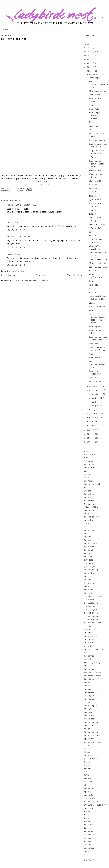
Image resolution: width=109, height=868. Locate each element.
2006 (90, 442)
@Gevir (92, 122)
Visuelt (88, 842)
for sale (89, 557)
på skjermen (90, 759)
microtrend (90, 699)
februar (94, 422)
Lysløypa (93, 126)
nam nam (88, 712)
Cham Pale (94, 109)
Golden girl (95, 228)
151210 (92, 214)
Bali (86, 488)
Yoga (86, 851)
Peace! (92, 105)
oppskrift (89, 739)
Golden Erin (95, 181)
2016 (90, 48)
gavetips (89, 560)
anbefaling (18, 191)
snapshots (89, 789)
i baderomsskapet (93, 596)
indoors (88, 633)
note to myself (92, 736)
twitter (88, 828)
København (89, 669)
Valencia (89, 832)
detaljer (89, 520)
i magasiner (90, 606)
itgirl (88, 646)
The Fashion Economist (19, 205)
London (88, 683)
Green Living (91, 570)
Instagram (89, 640)
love (86, 686)
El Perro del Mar (14, 39)
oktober (94, 390)
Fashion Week (91, 544)
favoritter (90, 547)
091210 (92, 293)
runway (88, 769)
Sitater (88, 782)
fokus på (89, 550)
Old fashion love (98, 267)
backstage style (93, 484)
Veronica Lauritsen (17, 237)
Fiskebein (94, 344)
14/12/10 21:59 (16, 265)
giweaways (89, 563)
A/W (86, 458)
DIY (86, 527)
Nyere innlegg (9, 275)
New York (89, 726)
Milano (88, 702)
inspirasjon (90, 636)
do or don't (90, 530)
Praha (87, 752)
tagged (88, 812)
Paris (87, 749)
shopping (89, 779)
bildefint (89, 501)
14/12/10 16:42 (16, 248)
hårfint (88, 593)
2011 (90, 67)
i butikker (90, 600)
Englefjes (94, 192)
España (88, 537)
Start (5, 30)
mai (92, 410)
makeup (88, 689)
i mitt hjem (90, 610)
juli (92, 402)
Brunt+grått (95, 327)
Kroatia (88, 659)
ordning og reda (93, 742)
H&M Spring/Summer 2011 (97, 365)
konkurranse (90, 656)
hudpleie (89, 590)
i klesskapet (91, 603)
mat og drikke (92, 696)
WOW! (91, 289)
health (88, 577)
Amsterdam (89, 465)
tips (86, 818)
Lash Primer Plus (98, 260)
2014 (90, 56)
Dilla (92, 130)
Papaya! (93, 210)
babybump (89, 481)
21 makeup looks (97, 91)
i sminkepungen (92, 620)
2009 (90, 430)
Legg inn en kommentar (13, 271)
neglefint (89, 716)
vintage (88, 838)
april (93, 414)
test (86, 815)
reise (87, 762)
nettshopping (91, 722)
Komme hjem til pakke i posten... (97, 116)
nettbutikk (90, 719)
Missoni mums (96, 171)
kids (86, 653)
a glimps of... (92, 455)
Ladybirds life (92, 679)
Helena (92, 157)
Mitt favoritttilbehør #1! (98, 85)
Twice (92, 281)
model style (90, 706)
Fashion (88, 540)
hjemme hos (90, 583)
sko (86, 785)
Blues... (93, 311)
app (86, 471)
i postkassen (91, 613)
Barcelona (89, 494)
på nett (88, 755)
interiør (89, 643)
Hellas (88, 580)
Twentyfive (95, 358)
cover (87, 514)
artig (87, 474)
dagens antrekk (92, 517)
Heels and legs (97, 225)
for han (88, 553)
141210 (92, 236)
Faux (91, 354)
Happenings (90, 573)
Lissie (92, 303)
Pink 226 (93, 285)
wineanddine (90, 848)
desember (94, 75)
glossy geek (90, 567)
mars (92, 418)
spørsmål (89, 795)
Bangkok (88, 491)
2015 (90, 52)
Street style (91, 802)
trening (88, 825)
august (93, 398)
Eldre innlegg (74, 275)
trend (87, 822)
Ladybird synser (93, 676)
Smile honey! (96, 382)
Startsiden (41, 275)
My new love (95, 200)
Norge (87, 729)
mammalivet (90, 693)
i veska (88, 626)
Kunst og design (93, 663)
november (94, 386)
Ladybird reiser (93, 673)
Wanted (88, 845)
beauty (88, 498)
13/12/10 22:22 (16, 230)
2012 (90, 63)
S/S (86, 772)
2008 (90, 434)
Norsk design (91, 732)
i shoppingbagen (93, 616)
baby (86, 478)
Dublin (88, 534)
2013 (90, 59)
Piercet (93, 378)
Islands (93, 185)
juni (92, 406)
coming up (89, 510)
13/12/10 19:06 (16, 216)
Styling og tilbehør (95, 805)
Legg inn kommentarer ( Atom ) (31, 281)
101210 (92, 271)
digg (86, 524)
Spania (88, 792)
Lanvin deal (95, 95)
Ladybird (12, 222)
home (86, 587)
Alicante (89, 461)
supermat (89, 808)
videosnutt (90, 835)
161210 (92, 196)
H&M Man (93, 189)
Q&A (91, 232)
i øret (29, 191)
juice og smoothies (94, 649)
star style (90, 798)
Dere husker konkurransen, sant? (97, 164)
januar (93, 425)
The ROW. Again (97, 140)
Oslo (86, 745)
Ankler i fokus (97, 307)
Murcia (88, 709)
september (95, 394)
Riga (86, 765)
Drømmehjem (95, 78)
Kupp (86, 666)
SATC (86, 775)
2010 (90, 71)
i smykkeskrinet (93, 623)
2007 (90, 438)
